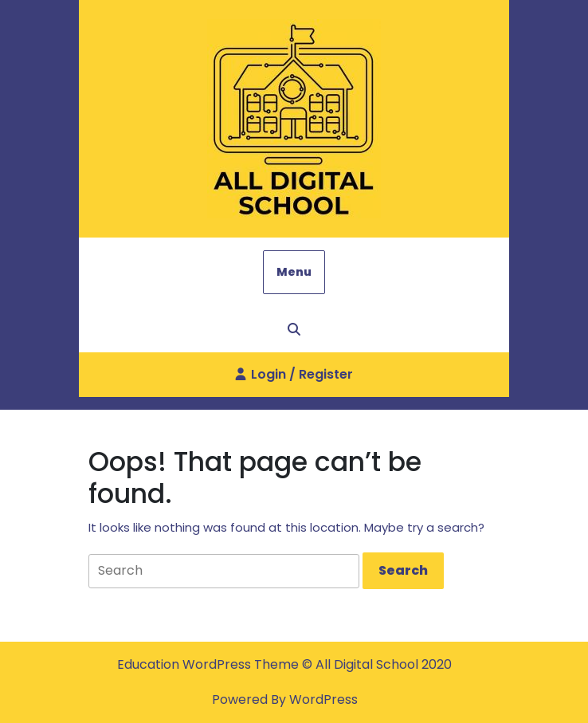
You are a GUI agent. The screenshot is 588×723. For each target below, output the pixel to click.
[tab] (403, 571)
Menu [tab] (294, 272)
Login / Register (294, 380)
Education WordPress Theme (210, 664)
